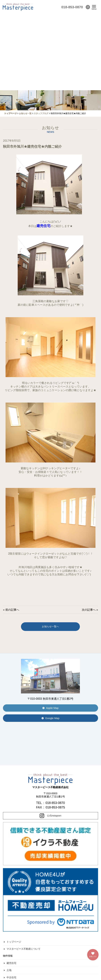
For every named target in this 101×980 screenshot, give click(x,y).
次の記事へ (89, 610)
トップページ (14, 942)
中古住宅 (11, 977)
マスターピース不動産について (24, 949)
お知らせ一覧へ (50, 626)
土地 (9, 970)
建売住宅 (11, 963)
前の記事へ (12, 610)
